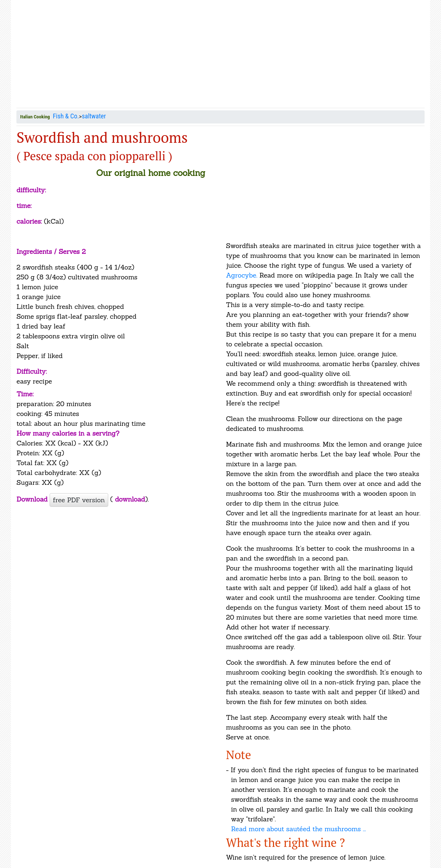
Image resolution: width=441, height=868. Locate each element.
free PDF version (79, 500)
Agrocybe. (243, 275)
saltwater (94, 116)
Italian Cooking (35, 117)
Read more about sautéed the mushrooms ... (298, 829)
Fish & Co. (66, 116)
